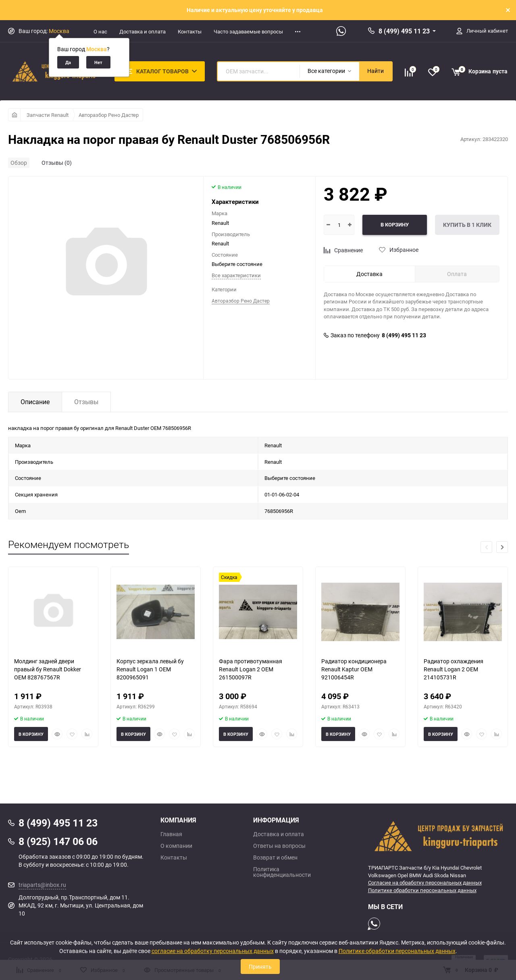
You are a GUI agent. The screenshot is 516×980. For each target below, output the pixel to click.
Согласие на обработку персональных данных (425, 882)
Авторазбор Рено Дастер (109, 115)
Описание (35, 402)
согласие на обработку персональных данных (213, 951)
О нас (100, 31)
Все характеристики (236, 275)
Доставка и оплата (143, 31)
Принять (260, 967)
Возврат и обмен (275, 857)
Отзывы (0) (57, 163)
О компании (176, 846)
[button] (502, 547)
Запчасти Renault (48, 115)
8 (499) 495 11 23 (404, 31)
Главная (171, 834)
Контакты (190, 31)
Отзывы (86, 402)
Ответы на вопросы (279, 846)
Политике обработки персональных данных (422, 890)
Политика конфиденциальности (282, 872)
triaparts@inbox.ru (42, 885)
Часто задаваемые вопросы (248, 31)
